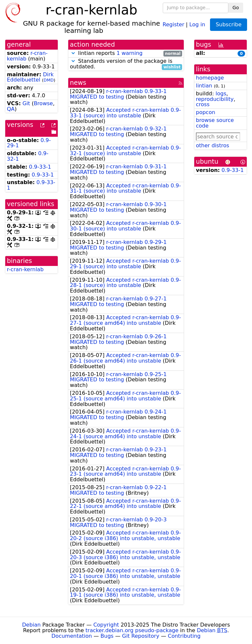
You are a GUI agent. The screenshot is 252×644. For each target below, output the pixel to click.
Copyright (106, 625)
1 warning (129, 53)
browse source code (215, 123)
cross (203, 104)
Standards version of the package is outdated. (126, 64)
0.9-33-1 (40, 167)
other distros (212, 145)
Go (236, 8)
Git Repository (141, 636)
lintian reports (126, 53)
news (78, 83)
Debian (31, 625)
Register (174, 24)
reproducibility (215, 99)
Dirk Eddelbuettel (30, 77)
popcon (206, 112)
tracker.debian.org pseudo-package (132, 630)
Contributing (184, 636)
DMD (49, 80)
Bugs (107, 636)
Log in (197, 24)
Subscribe (229, 24)
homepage (210, 78)
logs (221, 94)
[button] (73, 53)
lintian (204, 86)
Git (26, 103)
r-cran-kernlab (25, 269)
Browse (43, 103)
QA (11, 109)
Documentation (72, 636)
